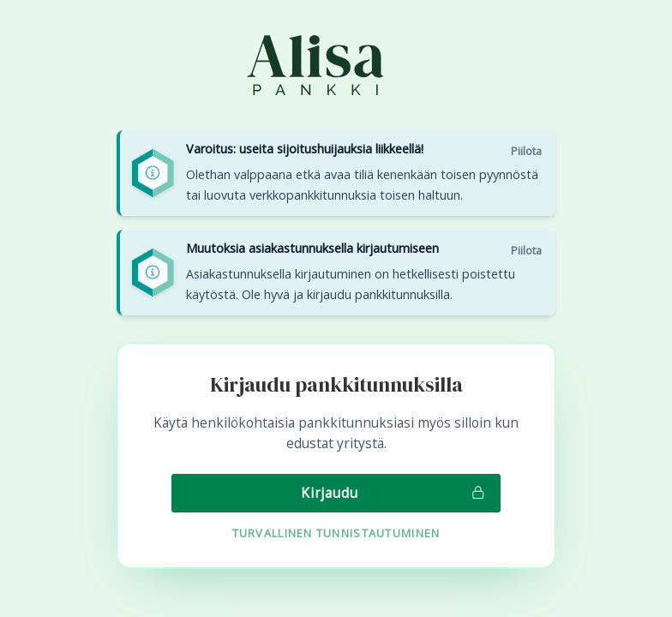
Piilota (526, 151)
